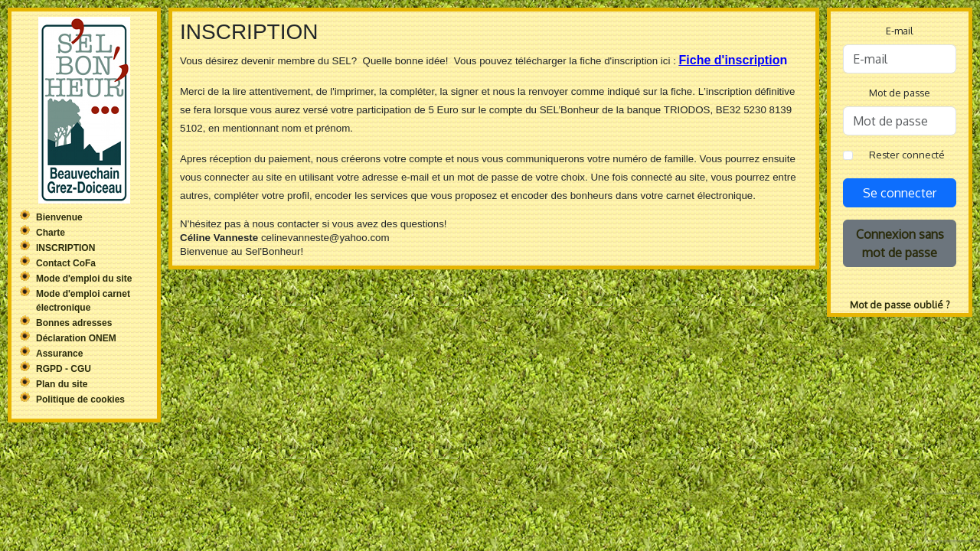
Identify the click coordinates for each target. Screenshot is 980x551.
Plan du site (62, 384)
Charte (51, 233)
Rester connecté (907, 155)
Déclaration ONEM (76, 338)
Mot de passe (900, 93)
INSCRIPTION (65, 248)
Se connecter (900, 193)
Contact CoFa (66, 263)
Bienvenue (59, 217)
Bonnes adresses (74, 323)
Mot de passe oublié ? (900, 305)
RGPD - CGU (64, 369)
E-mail (900, 31)
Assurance (59, 354)
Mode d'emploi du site (84, 279)
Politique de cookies (80, 399)
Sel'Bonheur (84, 110)
